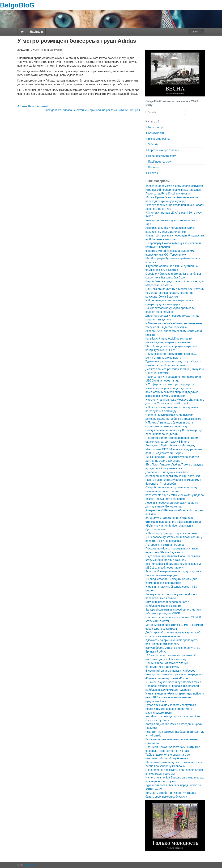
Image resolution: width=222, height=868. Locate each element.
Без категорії (156, 127)
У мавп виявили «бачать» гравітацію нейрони (175, 694)
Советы (153, 173)
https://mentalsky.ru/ (158, 495)
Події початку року (160, 162)
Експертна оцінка (159, 139)
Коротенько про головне (163, 150)
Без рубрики (56, 50)
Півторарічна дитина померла (165, 545)
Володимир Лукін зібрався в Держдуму (170, 445)
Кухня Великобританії (33, 106)
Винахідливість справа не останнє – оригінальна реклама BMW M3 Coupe (92, 110)
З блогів (153, 144)
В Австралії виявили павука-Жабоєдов (170, 671)
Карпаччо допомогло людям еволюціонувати (174, 186)
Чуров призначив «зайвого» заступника (171, 705)
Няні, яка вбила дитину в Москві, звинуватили (175, 289)
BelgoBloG (17, 5)
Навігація (36, 32)
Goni (37, 50)
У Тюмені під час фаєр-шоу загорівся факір (173, 682)
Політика (154, 167)
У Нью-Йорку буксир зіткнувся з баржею (171, 533)
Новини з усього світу (162, 156)
